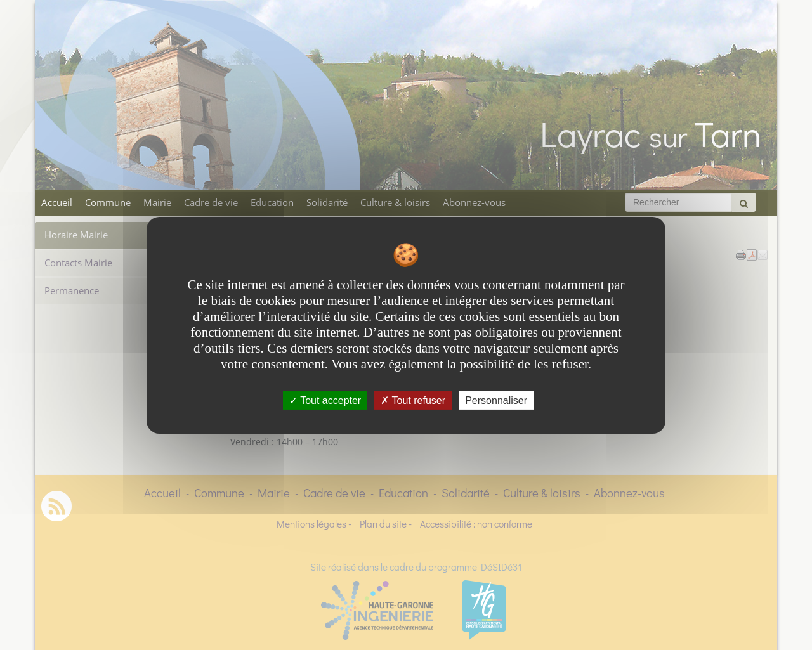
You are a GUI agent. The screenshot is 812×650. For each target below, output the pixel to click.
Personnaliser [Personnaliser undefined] (496, 400)
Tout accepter (325, 400)
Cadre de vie (211, 203)
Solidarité (327, 203)
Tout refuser (413, 400)
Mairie (157, 203)
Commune (108, 203)
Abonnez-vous (474, 203)
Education (272, 203)
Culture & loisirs (395, 203)
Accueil (57, 203)
